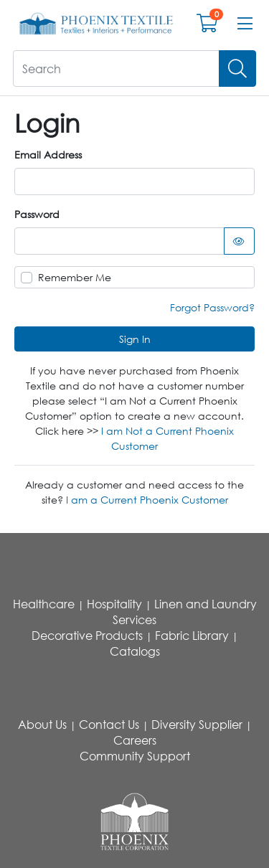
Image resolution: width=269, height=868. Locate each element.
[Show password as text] (240, 241)
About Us (42, 725)
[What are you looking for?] (116, 69)
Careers (135, 740)
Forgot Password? (212, 307)
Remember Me (75, 277)
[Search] (237, 69)
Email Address (48, 155)
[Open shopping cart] (207, 26)
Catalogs (135, 651)
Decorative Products (87, 636)
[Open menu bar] (245, 24)
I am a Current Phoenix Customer (147, 500)
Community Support (135, 756)
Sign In (135, 339)
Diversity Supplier (197, 725)
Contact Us (109, 725)
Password (37, 214)
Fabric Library (192, 636)
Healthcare (44, 604)
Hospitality (114, 604)
